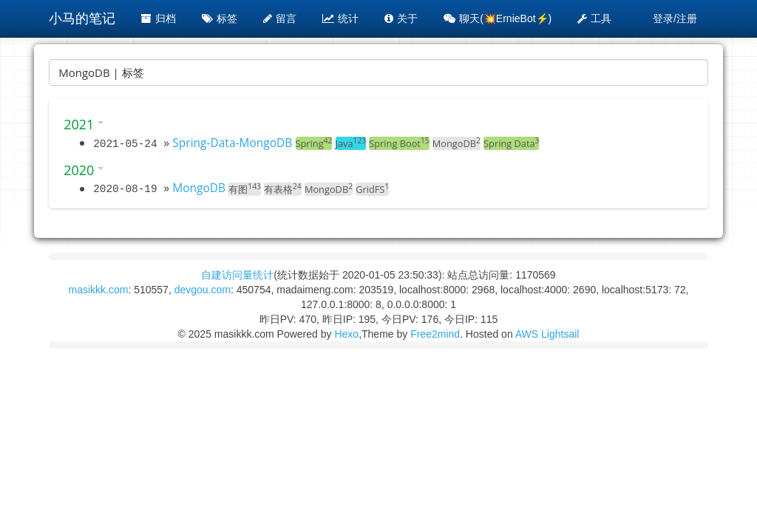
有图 (245, 189)
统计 (340, 18)
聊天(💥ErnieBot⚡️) (498, 18)
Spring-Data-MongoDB (232, 143)
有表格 (283, 189)
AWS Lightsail (547, 334)
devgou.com (203, 290)
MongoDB (456, 143)
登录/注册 (675, 18)
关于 (401, 18)
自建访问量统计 (237, 275)
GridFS (372, 189)
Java (351, 143)
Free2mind (435, 334)
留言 (280, 18)
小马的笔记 (82, 18)
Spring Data (511, 143)
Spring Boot (399, 143)
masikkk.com (98, 290)
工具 (594, 18)
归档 (159, 18)
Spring (314, 143)
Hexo (346, 334)
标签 (220, 18)
